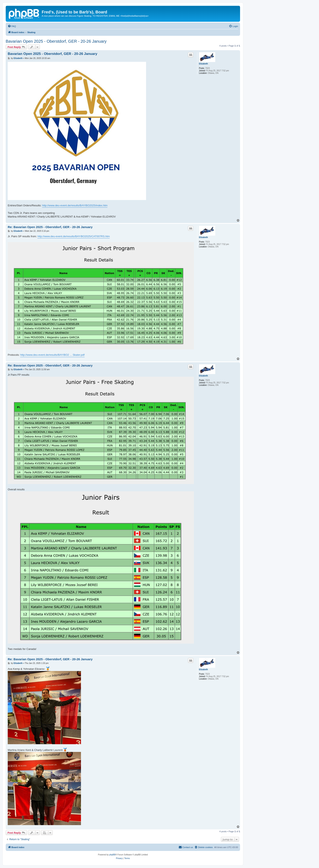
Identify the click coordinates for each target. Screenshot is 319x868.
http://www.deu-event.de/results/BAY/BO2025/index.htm (75, 205)
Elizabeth (203, 64)
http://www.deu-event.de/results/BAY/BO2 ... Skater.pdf (52, 355)
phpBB (112, 855)
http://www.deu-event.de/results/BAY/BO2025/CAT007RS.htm (74, 236)
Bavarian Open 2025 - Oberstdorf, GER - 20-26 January (56, 41)
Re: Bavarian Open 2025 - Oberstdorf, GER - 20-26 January (50, 227)
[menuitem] (12, 26)
